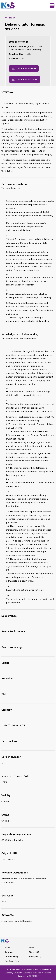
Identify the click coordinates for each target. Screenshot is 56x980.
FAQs (31, 948)
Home (8, 948)
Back (12, 18)
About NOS (34, 952)
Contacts (9, 952)
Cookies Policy (12, 956)
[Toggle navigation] (52, 6)
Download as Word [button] (27, 79)
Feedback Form (12, 961)
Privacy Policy (35, 956)
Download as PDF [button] (26, 68)
